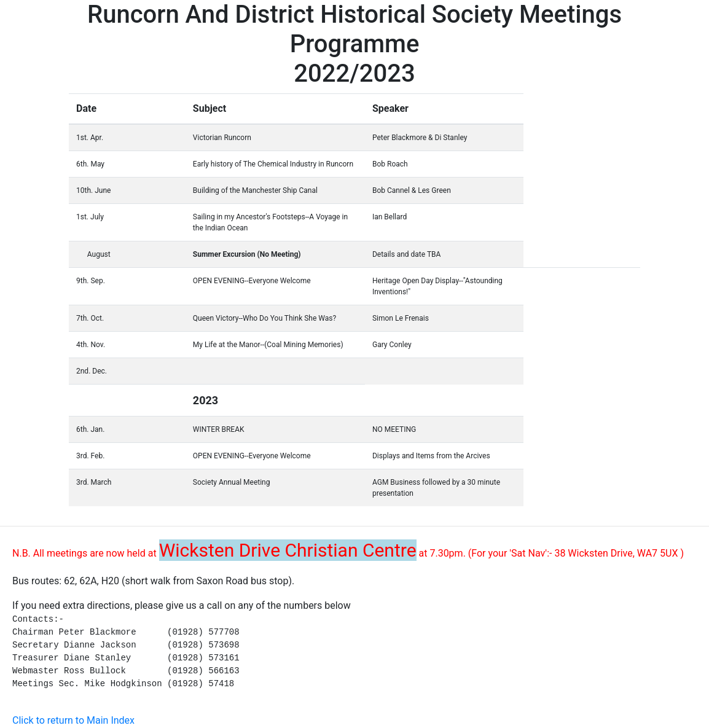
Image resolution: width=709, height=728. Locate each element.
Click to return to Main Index (73, 720)
